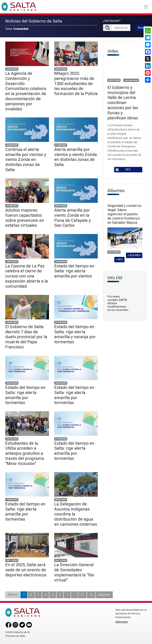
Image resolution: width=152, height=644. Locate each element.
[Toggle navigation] (146, 7)
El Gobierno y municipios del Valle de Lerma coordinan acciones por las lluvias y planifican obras (123, 103)
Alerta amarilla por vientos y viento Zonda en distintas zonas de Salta (76, 157)
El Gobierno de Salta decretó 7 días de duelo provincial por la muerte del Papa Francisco (26, 337)
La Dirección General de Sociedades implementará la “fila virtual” (74, 572)
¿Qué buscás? (112, 21)
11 (82, 595)
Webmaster (122, 622)
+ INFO (119, 260)
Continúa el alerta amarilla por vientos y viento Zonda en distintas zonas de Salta (26, 160)
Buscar (142, 28)
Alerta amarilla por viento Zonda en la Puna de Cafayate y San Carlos (72, 218)
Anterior (13, 595)
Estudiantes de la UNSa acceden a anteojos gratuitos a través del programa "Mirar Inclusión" (25, 453)
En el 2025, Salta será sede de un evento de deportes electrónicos (26, 570)
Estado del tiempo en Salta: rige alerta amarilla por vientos (74, 271)
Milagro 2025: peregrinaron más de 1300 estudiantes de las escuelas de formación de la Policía (76, 84)
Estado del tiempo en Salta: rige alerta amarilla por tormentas (25, 395)
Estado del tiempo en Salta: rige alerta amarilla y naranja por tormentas (75, 334)
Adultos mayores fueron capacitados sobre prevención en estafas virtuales (25, 218)
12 (91, 595)
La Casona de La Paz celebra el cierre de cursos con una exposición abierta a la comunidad (27, 276)
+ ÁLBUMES (134, 255)
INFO (123, 170)
